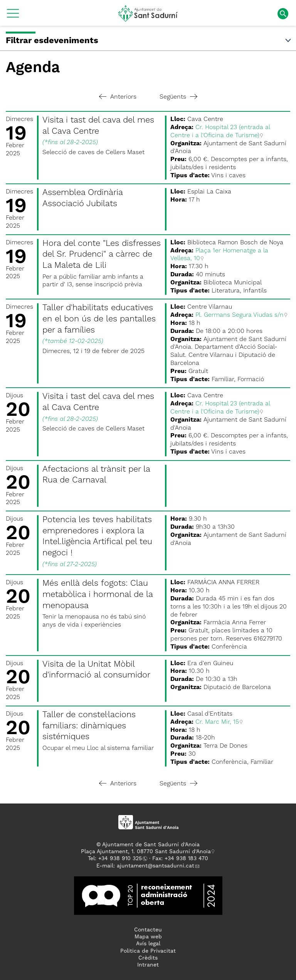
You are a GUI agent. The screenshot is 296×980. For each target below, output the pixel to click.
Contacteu (148, 930)
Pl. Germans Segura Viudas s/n (240, 315)
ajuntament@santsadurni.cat (156, 866)
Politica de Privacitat (148, 951)
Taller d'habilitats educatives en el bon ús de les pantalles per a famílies (99, 319)
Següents (178, 97)
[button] (13, 16)
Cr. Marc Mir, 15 (217, 722)
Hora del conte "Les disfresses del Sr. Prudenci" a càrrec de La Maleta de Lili (102, 255)
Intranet (148, 965)
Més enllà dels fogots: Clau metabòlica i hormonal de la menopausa (98, 594)
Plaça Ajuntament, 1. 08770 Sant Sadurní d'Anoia (146, 852)
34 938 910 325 (122, 859)
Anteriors (118, 97)
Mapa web (148, 937)
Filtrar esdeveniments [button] (149, 41)
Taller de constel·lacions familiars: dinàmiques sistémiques (89, 726)
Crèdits (148, 958)
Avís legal (148, 944)
